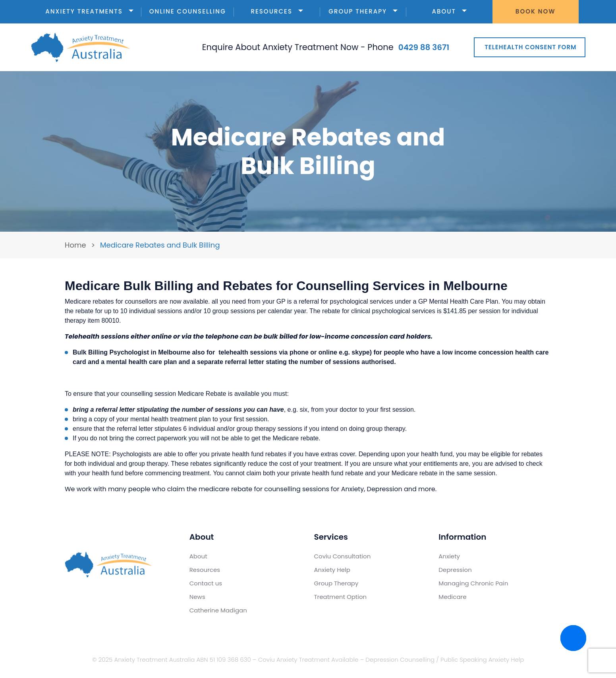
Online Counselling (188, 11)
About (449, 11)
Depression (455, 570)
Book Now (536, 11)
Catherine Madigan (218, 610)
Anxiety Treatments (89, 11)
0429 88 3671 (424, 47)
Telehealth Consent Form (530, 47)
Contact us (206, 583)
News (197, 597)
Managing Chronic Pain (473, 583)
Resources (277, 11)
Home (75, 245)
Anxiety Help (332, 570)
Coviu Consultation (343, 556)
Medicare (452, 597)
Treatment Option (341, 597)
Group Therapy (363, 11)
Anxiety (449, 556)
